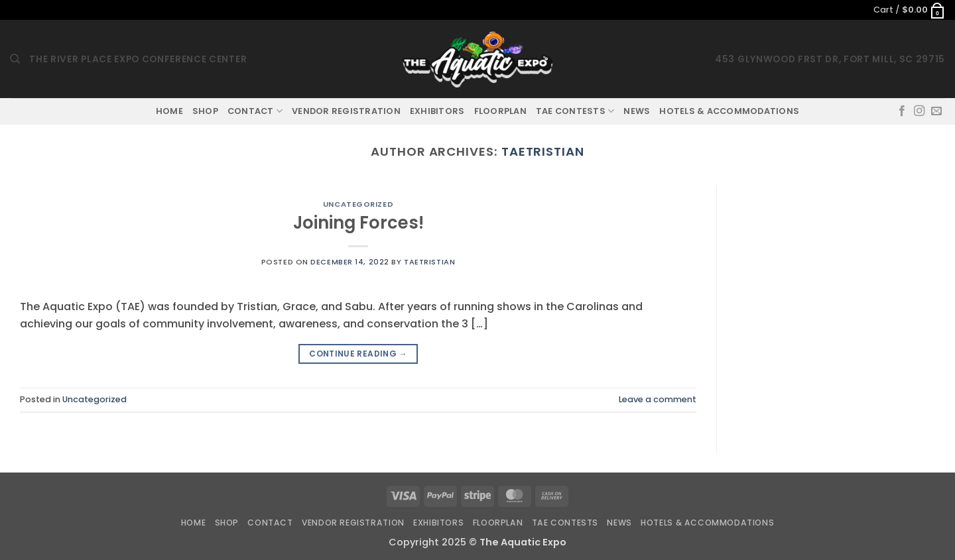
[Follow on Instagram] (919, 111)
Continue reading (358, 354)
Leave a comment (658, 399)
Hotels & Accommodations (729, 111)
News (637, 111)
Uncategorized (358, 204)
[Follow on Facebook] (902, 111)
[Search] (15, 59)
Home (169, 111)
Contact (255, 111)
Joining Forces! (358, 223)
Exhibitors (437, 111)
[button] (909, 10)
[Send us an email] (936, 111)
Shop (205, 111)
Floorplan (500, 111)
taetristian (543, 151)
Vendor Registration (346, 111)
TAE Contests (575, 111)
